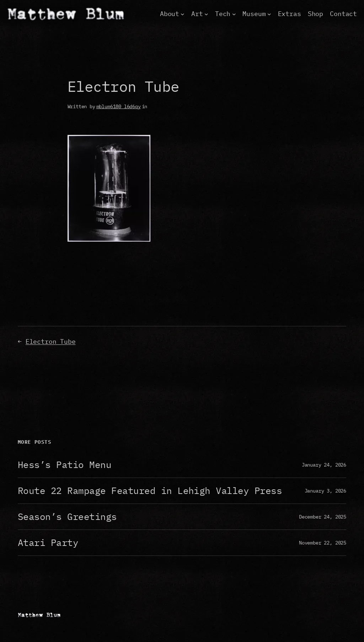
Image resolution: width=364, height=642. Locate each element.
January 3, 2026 (325, 491)
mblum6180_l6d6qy (119, 106)
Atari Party (48, 543)
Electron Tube (51, 341)
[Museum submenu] (269, 14)
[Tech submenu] (234, 14)
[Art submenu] (206, 14)
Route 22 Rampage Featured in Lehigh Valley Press (150, 491)
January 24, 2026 (324, 465)
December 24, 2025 (323, 517)
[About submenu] (183, 14)
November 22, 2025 (323, 543)
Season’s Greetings (67, 517)
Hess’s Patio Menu (65, 465)
